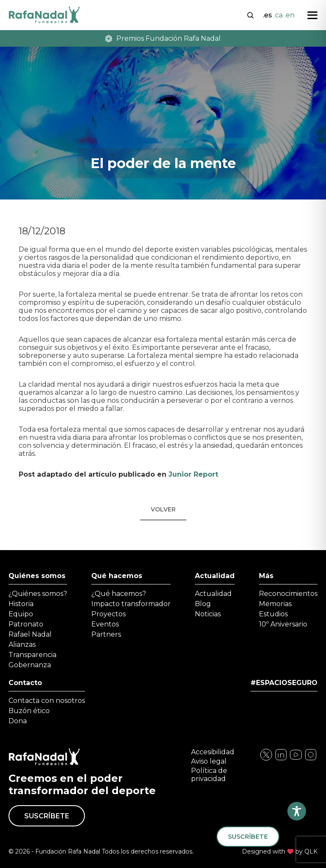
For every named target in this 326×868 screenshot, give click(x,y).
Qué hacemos (117, 576)
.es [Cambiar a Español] (267, 15)
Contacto (25, 683)
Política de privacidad (209, 775)
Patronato (26, 624)
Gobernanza (30, 665)
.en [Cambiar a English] (289, 15)
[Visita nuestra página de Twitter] (296, 759)
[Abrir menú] (312, 15)
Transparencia (32, 655)
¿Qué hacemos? (119, 594)
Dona (18, 721)
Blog (203, 604)
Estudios (273, 614)
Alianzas (22, 645)
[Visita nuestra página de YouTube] (311, 759)
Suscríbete (47, 816)
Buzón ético (29, 711)
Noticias (208, 614)
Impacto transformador (131, 604)
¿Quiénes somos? (38, 594)
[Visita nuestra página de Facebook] (266, 759)
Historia (21, 604)
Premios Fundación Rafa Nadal (163, 38)
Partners (106, 634)
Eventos (105, 624)
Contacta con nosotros (47, 701)
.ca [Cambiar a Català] (278, 15)
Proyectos (108, 614)
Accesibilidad (213, 752)
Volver (163, 509)
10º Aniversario (283, 624)
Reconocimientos (288, 594)
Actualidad (215, 576)
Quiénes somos (37, 576)
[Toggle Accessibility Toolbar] (297, 811)
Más (266, 576)
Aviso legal (209, 761)
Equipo (21, 614)
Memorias (275, 604)
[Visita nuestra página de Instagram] (281, 759)
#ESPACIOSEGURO (284, 683)
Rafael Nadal (30, 634)
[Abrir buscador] (250, 14)
